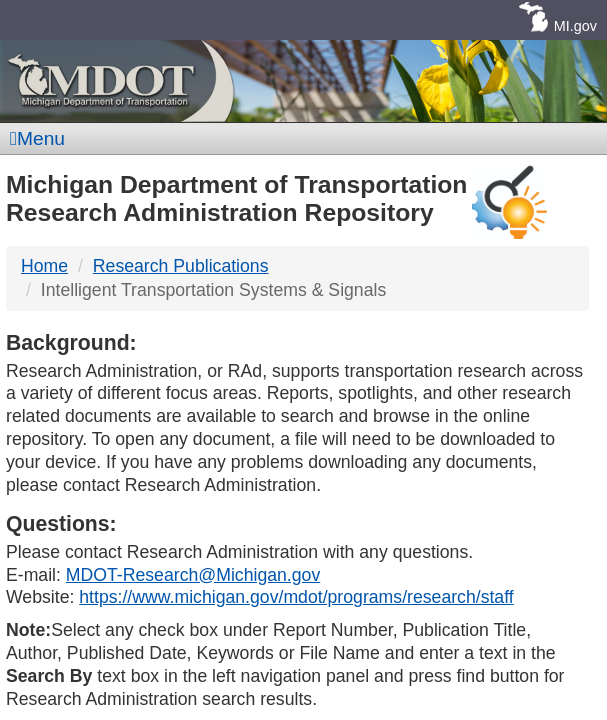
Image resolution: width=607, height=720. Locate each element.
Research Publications (181, 266)
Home (44, 266)
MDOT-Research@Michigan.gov (193, 575)
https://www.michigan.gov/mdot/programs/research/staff (296, 597)
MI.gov (575, 26)
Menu (37, 138)
